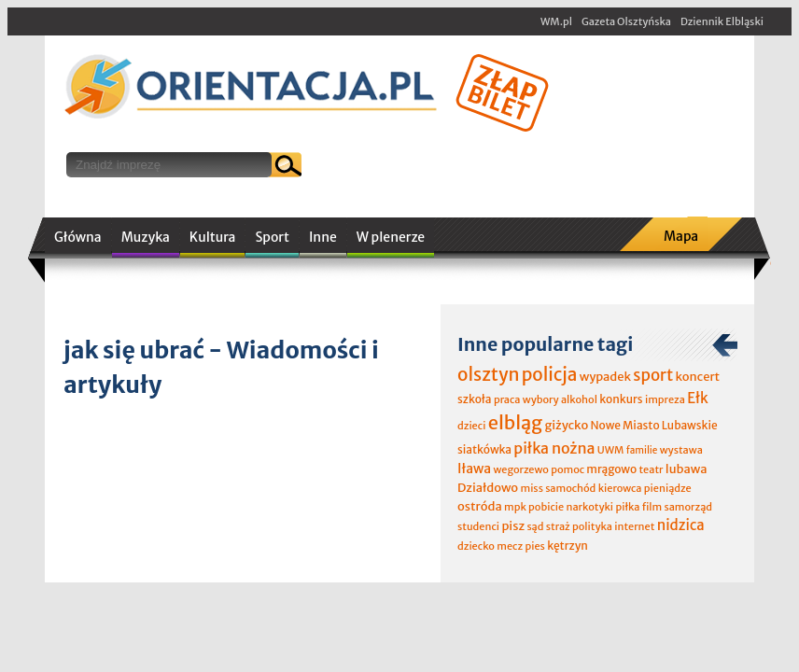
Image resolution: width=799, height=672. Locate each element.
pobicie (546, 507)
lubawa (687, 469)
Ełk (698, 398)
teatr (651, 469)
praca (507, 399)
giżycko (566, 425)
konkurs (621, 399)
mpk (515, 507)
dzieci (471, 426)
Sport (272, 237)
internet (634, 526)
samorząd (688, 507)
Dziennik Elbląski (722, 21)
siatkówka (484, 449)
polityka (592, 526)
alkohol (579, 399)
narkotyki (590, 507)
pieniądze (668, 488)
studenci (478, 526)
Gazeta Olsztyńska (626, 21)
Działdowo (488, 488)
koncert (697, 377)
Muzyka (146, 237)
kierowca (620, 488)
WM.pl (556, 21)
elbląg (515, 422)
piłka (627, 507)
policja (550, 374)
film (652, 507)
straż (558, 526)
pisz (513, 526)
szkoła (475, 399)
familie (642, 450)
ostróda (480, 506)
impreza (665, 399)
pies (534, 546)
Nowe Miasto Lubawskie (654, 425)
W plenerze (391, 237)
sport (653, 375)
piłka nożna (554, 448)
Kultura (213, 237)
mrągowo (611, 469)
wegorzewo (520, 469)
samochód (570, 488)
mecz (510, 546)
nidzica (681, 525)
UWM (611, 450)
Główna (78, 237)
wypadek (605, 377)
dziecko (476, 546)
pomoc (568, 469)
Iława (474, 469)
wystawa (681, 450)
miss (531, 488)
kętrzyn (568, 546)
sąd (535, 526)
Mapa (681, 236)
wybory (541, 399)
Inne (323, 237)
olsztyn (488, 374)
